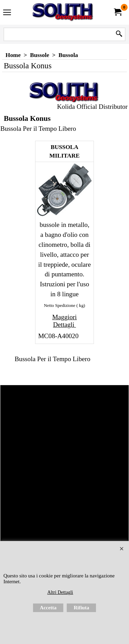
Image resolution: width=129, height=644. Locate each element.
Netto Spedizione (60, 305)
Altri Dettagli (60, 592)
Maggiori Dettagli (64, 321)
